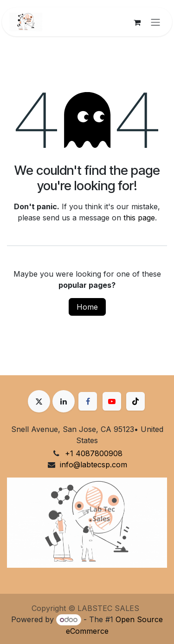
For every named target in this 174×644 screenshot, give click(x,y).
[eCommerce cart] (137, 22)
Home (87, 307)
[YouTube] (112, 401)
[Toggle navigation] (155, 22)
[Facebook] (88, 401)
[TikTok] (135, 401)
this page (139, 218)
